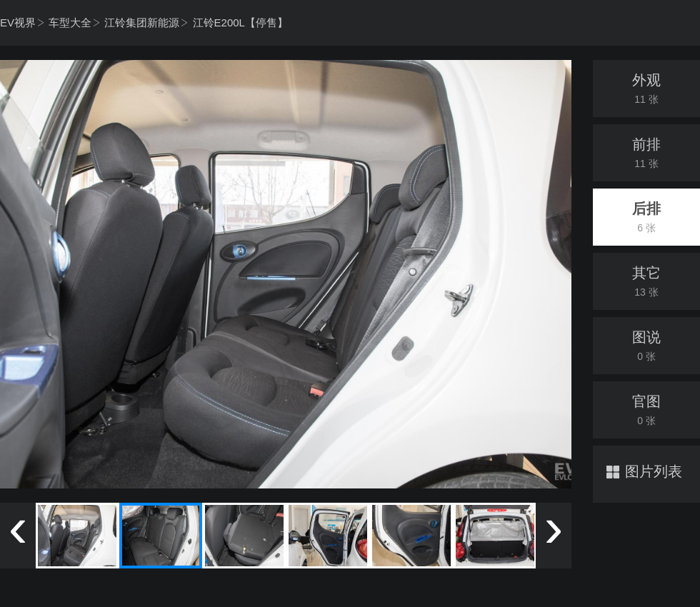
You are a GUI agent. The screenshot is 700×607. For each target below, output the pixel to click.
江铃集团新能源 (142, 22)
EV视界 (18, 22)
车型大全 (70, 22)
